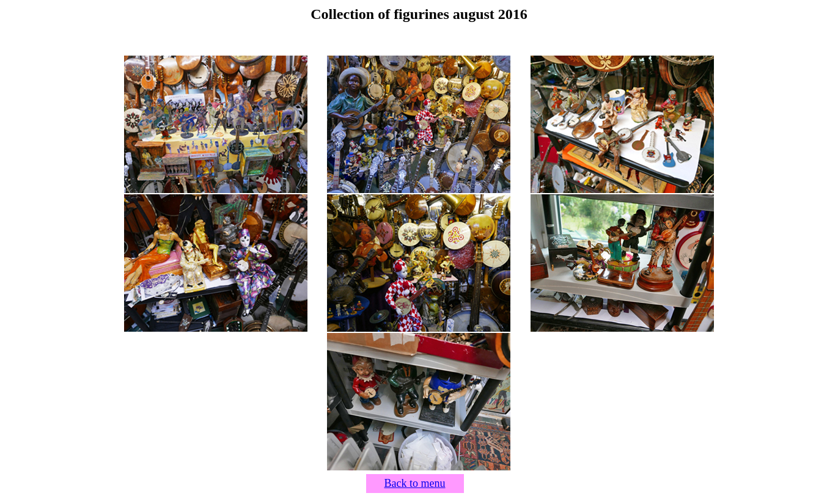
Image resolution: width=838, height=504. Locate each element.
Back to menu (415, 483)
